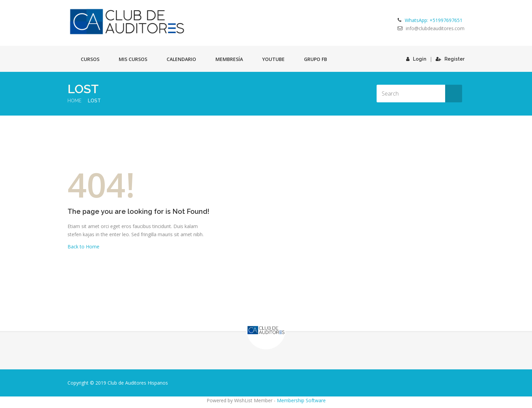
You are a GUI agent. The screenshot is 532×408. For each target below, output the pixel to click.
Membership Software (301, 400)
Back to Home (83, 247)
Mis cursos (133, 59)
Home (74, 101)
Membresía (229, 59)
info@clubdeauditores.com (435, 28)
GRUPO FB (316, 59)
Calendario (181, 59)
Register (450, 59)
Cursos (90, 59)
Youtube (273, 59)
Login (416, 59)
